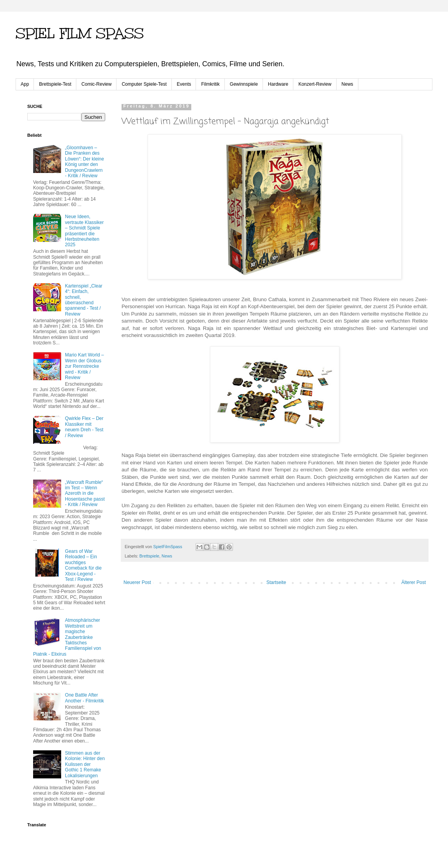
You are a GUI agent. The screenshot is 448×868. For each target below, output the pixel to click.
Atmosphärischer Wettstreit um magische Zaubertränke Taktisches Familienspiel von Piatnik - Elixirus (67, 637)
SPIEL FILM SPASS (80, 34)
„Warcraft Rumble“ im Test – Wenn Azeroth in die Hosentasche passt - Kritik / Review (85, 494)
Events (184, 84)
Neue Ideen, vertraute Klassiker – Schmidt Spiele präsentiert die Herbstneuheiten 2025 (84, 231)
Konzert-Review (315, 84)
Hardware (278, 84)
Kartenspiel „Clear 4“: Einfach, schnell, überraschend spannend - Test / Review (84, 300)
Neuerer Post (137, 582)
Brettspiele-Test (55, 84)
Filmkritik (210, 84)
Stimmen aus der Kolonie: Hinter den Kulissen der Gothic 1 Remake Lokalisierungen (85, 764)
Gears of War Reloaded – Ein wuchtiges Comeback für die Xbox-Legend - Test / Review (83, 565)
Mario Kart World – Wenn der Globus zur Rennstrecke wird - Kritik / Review (85, 366)
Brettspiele (149, 556)
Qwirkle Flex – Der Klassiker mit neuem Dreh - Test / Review (84, 427)
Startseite (276, 582)
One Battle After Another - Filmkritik (85, 698)
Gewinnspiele (244, 84)
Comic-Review (96, 84)
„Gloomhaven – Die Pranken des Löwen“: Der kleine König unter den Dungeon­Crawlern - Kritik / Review (85, 162)
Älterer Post (414, 582)
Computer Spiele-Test (144, 84)
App (25, 84)
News (347, 84)
